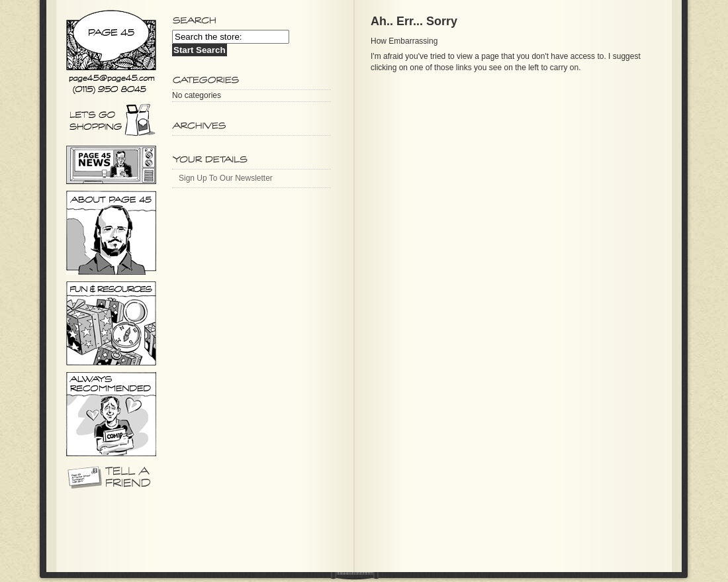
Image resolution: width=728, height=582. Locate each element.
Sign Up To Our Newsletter (226, 178)
